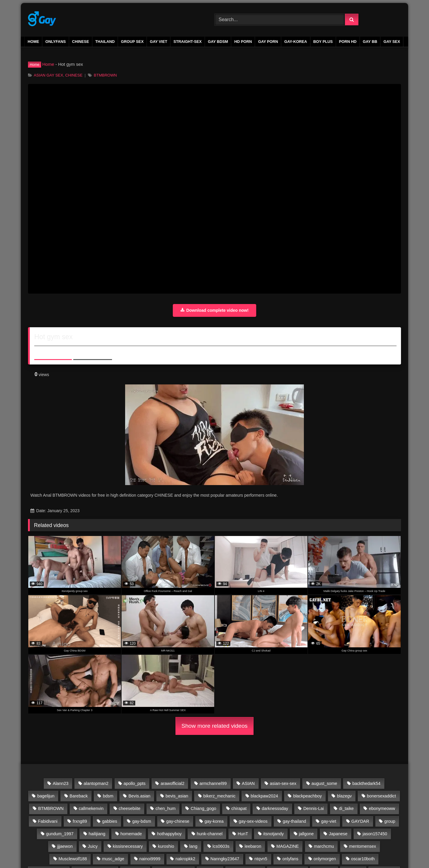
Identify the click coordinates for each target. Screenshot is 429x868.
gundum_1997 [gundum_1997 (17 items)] (60, 834)
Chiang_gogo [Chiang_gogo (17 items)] (203, 808)
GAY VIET (158, 42)
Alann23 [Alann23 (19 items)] (61, 783)
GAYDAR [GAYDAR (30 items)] (360, 821)
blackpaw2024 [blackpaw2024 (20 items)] (264, 796)
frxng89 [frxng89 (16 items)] (80, 821)
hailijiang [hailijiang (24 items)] (97, 834)
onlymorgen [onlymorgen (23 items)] (325, 859)
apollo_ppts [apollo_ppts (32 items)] (135, 783)
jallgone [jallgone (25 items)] (306, 834)
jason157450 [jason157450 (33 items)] (375, 834)
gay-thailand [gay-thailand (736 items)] (294, 821)
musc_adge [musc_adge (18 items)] (113, 859)
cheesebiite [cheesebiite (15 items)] (129, 808)
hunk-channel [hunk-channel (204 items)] (209, 834)
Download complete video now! (215, 310)
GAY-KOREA (296, 42)
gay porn (268, 42)
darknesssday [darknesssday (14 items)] (275, 808)
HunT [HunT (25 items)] (243, 834)
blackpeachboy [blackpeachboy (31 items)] (307, 796)
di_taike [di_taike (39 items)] (346, 808)
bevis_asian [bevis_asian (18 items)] (177, 796)
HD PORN (243, 42)
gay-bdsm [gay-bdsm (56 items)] (142, 821)
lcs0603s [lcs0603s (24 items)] (221, 846)
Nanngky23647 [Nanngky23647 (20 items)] (225, 859)
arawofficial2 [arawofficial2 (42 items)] (172, 783)
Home (33, 42)
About (53, 352)
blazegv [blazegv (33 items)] (344, 796)
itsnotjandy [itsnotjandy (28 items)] (274, 834)
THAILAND (105, 42)
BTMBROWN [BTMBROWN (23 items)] (51, 808)
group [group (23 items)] (390, 821)
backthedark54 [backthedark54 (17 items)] (366, 783)
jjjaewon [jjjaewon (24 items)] (65, 846)
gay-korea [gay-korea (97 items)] (214, 821)
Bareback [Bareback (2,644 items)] (79, 796)
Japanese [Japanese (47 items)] (338, 834)
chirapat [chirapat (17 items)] (239, 808)
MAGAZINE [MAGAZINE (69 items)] (288, 846)
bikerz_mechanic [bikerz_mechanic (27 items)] (219, 796)
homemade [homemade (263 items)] (131, 834)
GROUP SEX (132, 42)
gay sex (392, 42)
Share (93, 352)
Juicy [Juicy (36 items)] (93, 846)
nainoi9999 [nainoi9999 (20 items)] (150, 859)
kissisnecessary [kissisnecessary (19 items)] (128, 846)
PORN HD (348, 42)
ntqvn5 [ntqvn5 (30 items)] (261, 859)
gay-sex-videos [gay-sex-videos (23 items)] (253, 821)
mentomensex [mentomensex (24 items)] (363, 846)
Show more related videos (214, 726)
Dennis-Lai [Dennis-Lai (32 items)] (314, 808)
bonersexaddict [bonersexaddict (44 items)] (381, 796)
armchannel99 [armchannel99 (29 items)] (213, 783)
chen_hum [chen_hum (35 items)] (165, 808)
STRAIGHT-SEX (188, 42)
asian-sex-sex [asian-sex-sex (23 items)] (283, 783)
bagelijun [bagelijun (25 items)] (46, 796)
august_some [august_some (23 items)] (324, 783)
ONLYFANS (56, 42)
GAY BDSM (218, 42)
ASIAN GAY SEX (48, 75)
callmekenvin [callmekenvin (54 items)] (91, 808)
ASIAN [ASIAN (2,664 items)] (248, 783)
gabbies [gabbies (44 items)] (110, 821)
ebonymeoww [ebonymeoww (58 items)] (382, 808)
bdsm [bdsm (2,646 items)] (108, 796)
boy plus (323, 42)
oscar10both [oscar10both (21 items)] (363, 859)
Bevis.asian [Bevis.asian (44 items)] (139, 796)
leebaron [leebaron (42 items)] (253, 846)
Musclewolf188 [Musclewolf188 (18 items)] (73, 859)
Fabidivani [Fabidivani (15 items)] (48, 821)
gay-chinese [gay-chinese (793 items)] (178, 821)
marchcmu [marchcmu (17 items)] (324, 846)
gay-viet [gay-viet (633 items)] (329, 821)
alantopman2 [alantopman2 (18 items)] (96, 783)
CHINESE (81, 42)
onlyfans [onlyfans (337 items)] (290, 859)
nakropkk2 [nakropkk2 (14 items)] (185, 859)
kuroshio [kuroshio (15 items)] (166, 846)
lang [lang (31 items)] (193, 846)
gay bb (370, 42)
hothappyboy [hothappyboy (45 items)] (169, 834)
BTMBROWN (105, 75)
